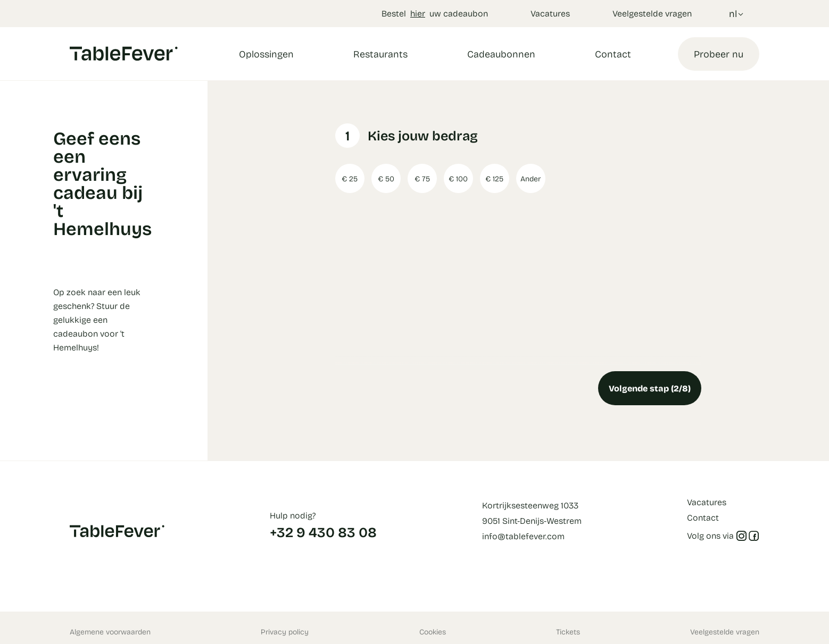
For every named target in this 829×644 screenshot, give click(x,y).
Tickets (568, 632)
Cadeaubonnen (501, 54)
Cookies (433, 632)
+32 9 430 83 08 (323, 532)
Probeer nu (719, 54)
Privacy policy (285, 632)
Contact (613, 54)
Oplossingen (266, 54)
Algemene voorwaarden (110, 632)
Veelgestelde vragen (652, 13)
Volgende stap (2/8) (650, 388)
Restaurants (380, 54)
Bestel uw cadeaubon (435, 13)
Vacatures (550, 13)
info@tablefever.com (523, 536)
